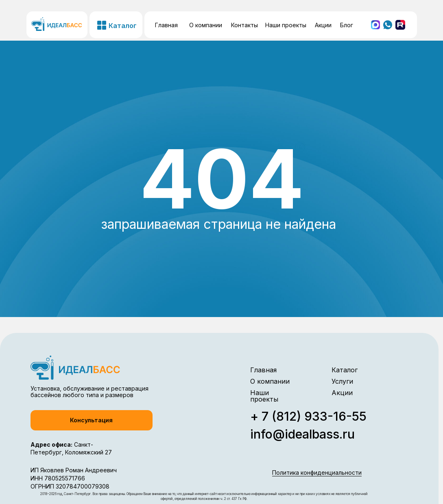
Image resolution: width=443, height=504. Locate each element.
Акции (323, 25)
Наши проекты (286, 25)
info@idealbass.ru (302, 434)
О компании (206, 25)
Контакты (244, 25)
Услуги (342, 381)
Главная (166, 25)
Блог (347, 25)
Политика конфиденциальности (317, 472)
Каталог (345, 370)
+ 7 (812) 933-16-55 (308, 416)
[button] (92, 420)
